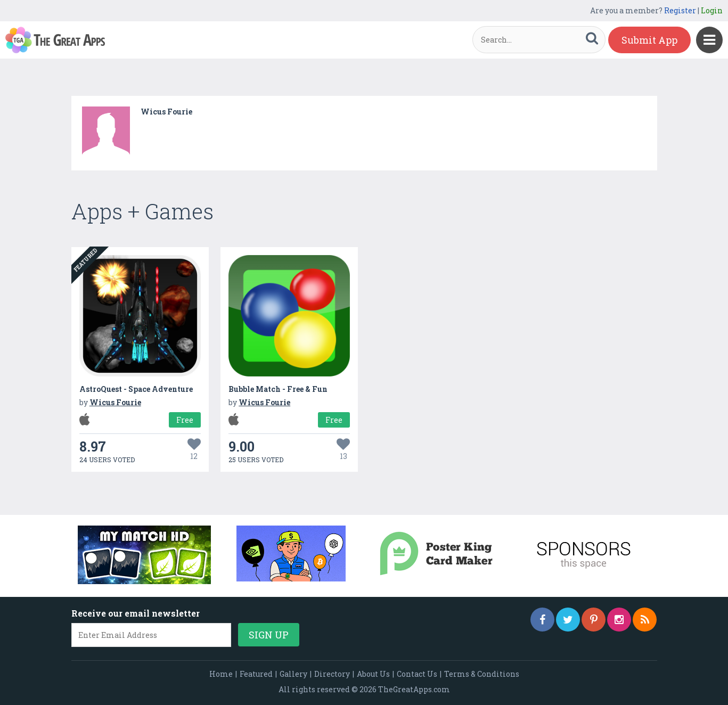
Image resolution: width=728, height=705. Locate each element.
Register (680, 10)
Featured (256, 674)
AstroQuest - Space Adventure (136, 389)
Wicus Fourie (166, 112)
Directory (332, 674)
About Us (373, 674)
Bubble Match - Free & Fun (278, 389)
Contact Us (417, 674)
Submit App (649, 40)
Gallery (293, 674)
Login (712, 10)
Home (221, 674)
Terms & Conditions (482, 674)
